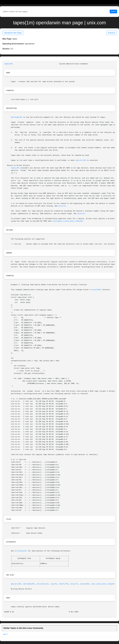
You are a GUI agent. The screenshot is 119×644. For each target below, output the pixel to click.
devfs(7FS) (64, 584)
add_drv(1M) (81, 160)
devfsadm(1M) (17, 117)
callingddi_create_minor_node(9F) (68, 221)
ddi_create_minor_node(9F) (104, 584)
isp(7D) (54, 584)
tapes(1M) (9, 64)
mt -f (5, 634)
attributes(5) (21, 551)
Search (113, 11)
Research (112, 33)
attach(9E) (96, 290)
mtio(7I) (62, 206)
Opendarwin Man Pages (13, 33)
